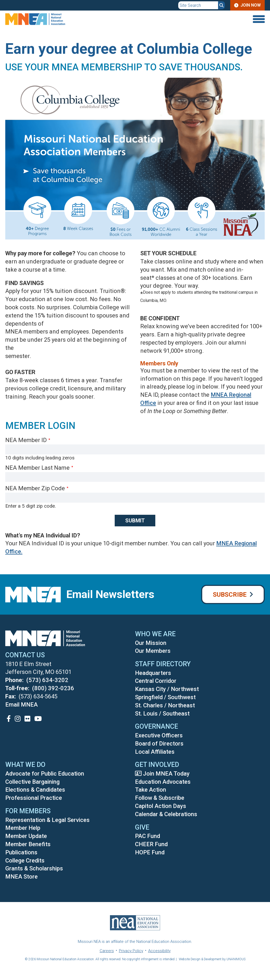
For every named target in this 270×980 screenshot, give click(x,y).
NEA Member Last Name (37, 468)
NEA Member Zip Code (35, 488)
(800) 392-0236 (53, 688)
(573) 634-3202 (47, 680)
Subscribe (230, 595)
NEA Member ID (26, 440)
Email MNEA (21, 705)
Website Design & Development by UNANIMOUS (212, 959)
